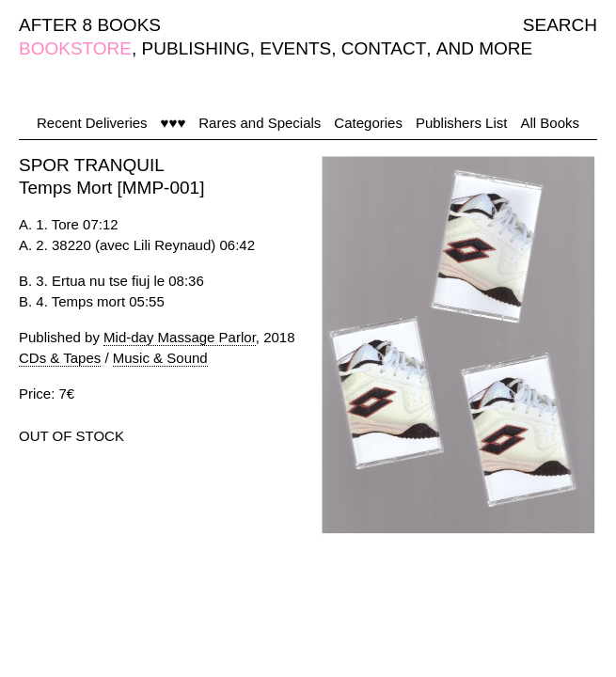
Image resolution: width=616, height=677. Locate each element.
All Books (550, 123)
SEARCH (560, 25)
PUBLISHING (196, 48)
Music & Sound (160, 358)
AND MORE (484, 48)
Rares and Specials (260, 123)
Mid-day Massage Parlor (180, 337)
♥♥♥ (174, 123)
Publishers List (462, 123)
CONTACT (384, 48)
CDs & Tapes (60, 358)
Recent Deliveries (92, 123)
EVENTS (295, 48)
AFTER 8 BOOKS (90, 25)
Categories (368, 123)
